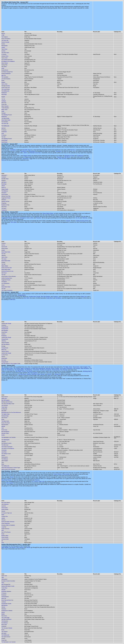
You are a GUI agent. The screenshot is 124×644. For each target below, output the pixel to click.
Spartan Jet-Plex (5, 201)
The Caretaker (5, 77)
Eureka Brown (5, 70)
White (3, 515)
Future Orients (57, 474)
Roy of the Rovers (6, 480)
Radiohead (4, 93)
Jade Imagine (84, 367)
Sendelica (58, 298)
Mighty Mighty (5, 266)
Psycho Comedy (5, 42)
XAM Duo (12, 299)
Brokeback (4, 336)
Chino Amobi (66, 474)
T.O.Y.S (3, 99)
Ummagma (23, 218)
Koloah (68, 221)
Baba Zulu (84, 297)
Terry (3, 462)
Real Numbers (85, 368)
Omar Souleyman (6, 523)
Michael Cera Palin (36, 153)
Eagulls (3, 97)
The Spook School (6, 637)
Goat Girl (4, 506)
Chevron (37, 480)
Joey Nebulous (5, 504)
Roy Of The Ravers (6, 532)
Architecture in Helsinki (7, 611)
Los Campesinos (5, 283)
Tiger (3, 577)
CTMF (3, 35)
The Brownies (5, 621)
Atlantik (29, 374)
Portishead (4, 132)
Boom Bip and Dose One (7, 600)
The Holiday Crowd (6, 454)
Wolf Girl (3, 128)
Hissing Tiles (4, 65)
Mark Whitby (5, 547)
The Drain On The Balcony (8, 448)
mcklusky (4, 602)
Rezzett (3, 511)
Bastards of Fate (69, 156)
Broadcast (4, 595)
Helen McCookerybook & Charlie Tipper (11, 468)
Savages (4, 113)
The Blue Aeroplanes (45, 370)
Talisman (85, 218)
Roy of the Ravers (6, 502)
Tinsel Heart (76, 367)
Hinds (3, 68)
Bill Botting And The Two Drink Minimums (11, 412)
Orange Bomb (22, 295)
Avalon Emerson (5, 529)
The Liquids (10, 483)
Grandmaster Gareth (6, 604)
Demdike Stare (27, 150)
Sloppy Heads (27, 156)
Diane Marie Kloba (6, 120)
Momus (3, 33)
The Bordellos (5, 122)
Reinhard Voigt (36, 374)
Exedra (3, 44)
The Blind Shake (5, 118)
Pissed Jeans (5, 248)
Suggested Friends (6, 198)
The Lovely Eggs (5, 618)
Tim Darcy (4, 208)
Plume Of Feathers (6, 39)
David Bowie (4, 140)
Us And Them (5, 355)
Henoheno (23, 151)
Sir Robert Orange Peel (7, 72)
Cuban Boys (4, 588)
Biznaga (3, 346)
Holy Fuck (4, 103)
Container (13, 150)
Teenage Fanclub (6, 86)
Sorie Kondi (4, 247)
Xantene (56, 297)
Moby (3, 464)
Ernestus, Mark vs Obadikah (8, 525)
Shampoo (59, 151)
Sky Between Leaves (6, 443)
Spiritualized (4, 579)
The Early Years (5, 53)
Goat (3, 133)
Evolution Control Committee (8, 581)
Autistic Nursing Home (82, 221)
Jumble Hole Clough (34, 297)
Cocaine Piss (5, 516)
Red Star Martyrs (46, 297)
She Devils (4, 67)
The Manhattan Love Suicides (9, 437)
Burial (49, 374)
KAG (3, 530)
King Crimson (5, 397)
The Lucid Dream (6, 89)
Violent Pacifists (5, 343)
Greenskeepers (5, 597)
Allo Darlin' (19, 371)
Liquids (3, 47)
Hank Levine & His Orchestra (8, 469)
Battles (3, 614)
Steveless (4, 609)
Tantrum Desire (5, 351)
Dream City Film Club (7, 268)
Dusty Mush (50, 298)
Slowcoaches (56, 370)
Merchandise (5, 46)
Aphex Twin (4, 576)
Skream (43, 374)
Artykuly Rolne (5, 56)
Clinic (3, 583)
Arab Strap (4, 94)
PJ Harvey (4, 54)
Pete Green (4, 616)
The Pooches (64, 370)
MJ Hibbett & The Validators (8, 61)
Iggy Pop (4, 75)
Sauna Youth (4, 58)
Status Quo (4, 398)
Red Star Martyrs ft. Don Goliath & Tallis (11, 364)
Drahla (57, 368)
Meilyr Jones (4, 110)
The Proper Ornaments (7, 290)
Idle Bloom (67, 157)
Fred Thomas (62, 159)
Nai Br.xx (73, 150)
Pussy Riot (4, 104)
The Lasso (14, 222)
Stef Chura (16, 218)
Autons (3, 612)
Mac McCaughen (32, 373)
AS (2, 541)
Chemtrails (36, 370)
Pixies (3, 80)
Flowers (3, 638)
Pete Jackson (20, 547)
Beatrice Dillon (5, 536)
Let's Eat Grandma (6, 79)
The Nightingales (19, 370)
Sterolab (3, 590)
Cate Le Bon (4, 84)
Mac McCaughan (5, 400)
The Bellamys (5, 191)
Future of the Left (6, 87)
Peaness (59, 157)
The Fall (3, 137)
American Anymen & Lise (7, 271)
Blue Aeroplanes (5, 432)
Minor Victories (5, 106)
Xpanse (3, 357)
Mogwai (3, 82)
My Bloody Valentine (6, 591)
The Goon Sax (5, 40)
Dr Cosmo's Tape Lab (38, 481)
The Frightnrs (5, 37)
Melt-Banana (4, 605)
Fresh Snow (4, 430)
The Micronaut (22, 374)
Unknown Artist (5, 539)
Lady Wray (4, 452)
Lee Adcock (12, 547)
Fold (2, 428)
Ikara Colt (4, 598)
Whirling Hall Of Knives (7, 402)
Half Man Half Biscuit (6, 619)
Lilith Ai (25, 153)
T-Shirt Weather (5, 108)
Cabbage (4, 101)
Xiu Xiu (78, 218)
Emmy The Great (27, 371)
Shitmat (3, 607)
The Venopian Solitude (7, 628)
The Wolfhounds (5, 91)
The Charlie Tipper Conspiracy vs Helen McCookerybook (29, 368)
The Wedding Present (7, 115)
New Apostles (5, 330)
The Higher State (5, 414)
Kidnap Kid (58, 374)
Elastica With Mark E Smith (8, 586)
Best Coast (4, 625)
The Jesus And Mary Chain (8, 404)
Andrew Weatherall (6, 74)
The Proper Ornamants (7, 447)
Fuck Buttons (5, 623)
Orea (3, 543)
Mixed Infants (5, 63)
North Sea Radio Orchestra (8, 522)
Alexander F (26, 159)
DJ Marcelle (4, 409)
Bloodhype (32, 151)
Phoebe (3, 262)
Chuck (3, 285)
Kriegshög (4, 203)
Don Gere (27, 298)
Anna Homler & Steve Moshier (9, 276)
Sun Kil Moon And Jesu (7, 60)
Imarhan (3, 51)
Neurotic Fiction (50, 368)
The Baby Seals (67, 367)
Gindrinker (4, 626)
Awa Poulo (4, 207)
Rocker (29, 547)
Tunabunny (80, 156)
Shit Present (77, 368)
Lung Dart (4, 527)
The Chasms (4, 632)
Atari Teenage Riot (6, 584)
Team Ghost (4, 49)
